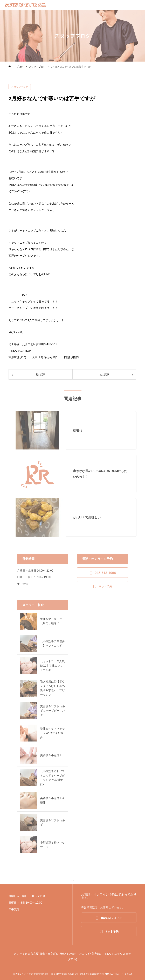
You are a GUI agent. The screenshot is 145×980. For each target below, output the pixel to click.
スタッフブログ (20, 87)
